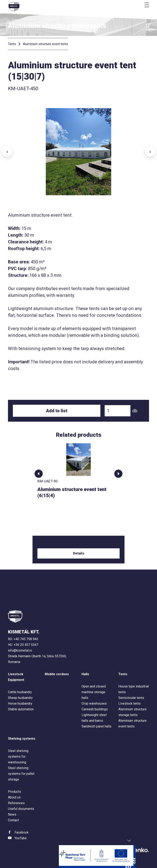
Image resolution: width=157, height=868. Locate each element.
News (12, 814)
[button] (39, 474)
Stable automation (21, 709)
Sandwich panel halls (96, 726)
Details (79, 553)
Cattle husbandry (20, 692)
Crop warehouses (94, 703)
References (16, 803)
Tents (12, 44)
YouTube (21, 838)
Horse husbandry (20, 703)
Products (15, 792)
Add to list (57, 411)
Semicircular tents (131, 698)
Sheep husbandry (20, 698)
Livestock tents (130, 703)
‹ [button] (7, 152)
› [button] (150, 152)
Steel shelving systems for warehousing (18, 757)
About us (14, 797)
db (135, 411)
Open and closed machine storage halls (94, 692)
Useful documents (21, 809)
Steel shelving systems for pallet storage (21, 774)
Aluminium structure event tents (45, 44)
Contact (13, 820)
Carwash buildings (95, 709)
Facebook (22, 832)
